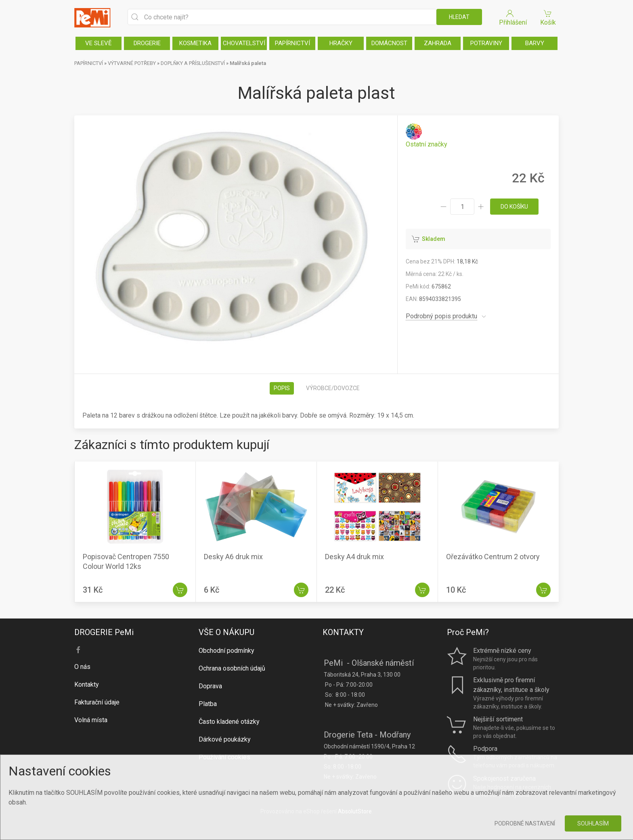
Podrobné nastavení (525, 823)
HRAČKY (341, 43)
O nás (82, 667)
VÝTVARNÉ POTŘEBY (132, 63)
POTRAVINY (486, 43)
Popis (282, 388)
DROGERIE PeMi (104, 632)
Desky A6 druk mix (233, 557)
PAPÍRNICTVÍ (292, 43)
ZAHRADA (438, 43)
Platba (208, 704)
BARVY (535, 43)
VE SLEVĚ (99, 43)
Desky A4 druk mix (354, 557)
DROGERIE (147, 43)
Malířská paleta (248, 63)
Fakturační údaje (97, 702)
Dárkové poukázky (225, 739)
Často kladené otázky (229, 722)
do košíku (514, 207)
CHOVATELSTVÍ (244, 43)
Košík (548, 17)
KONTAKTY (343, 632)
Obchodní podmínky (226, 651)
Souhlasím (593, 823)
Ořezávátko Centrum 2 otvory (493, 557)
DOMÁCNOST (389, 43)
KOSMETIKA (195, 43)
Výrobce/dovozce (333, 388)
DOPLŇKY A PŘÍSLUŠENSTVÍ (193, 63)
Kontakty (87, 684)
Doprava (210, 686)
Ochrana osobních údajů (232, 668)
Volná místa (91, 720)
